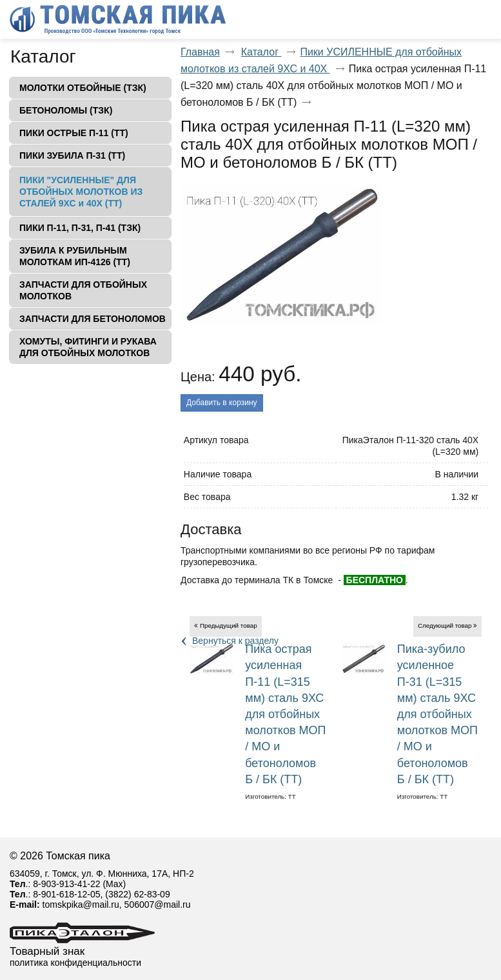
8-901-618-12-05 (66, 894)
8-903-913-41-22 (66, 884)
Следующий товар (445, 625)
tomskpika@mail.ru (81, 905)
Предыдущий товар (229, 625)
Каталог (43, 56)
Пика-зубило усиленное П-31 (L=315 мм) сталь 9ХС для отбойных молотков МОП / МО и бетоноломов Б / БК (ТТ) (437, 714)
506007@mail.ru (158, 905)
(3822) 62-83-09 (137, 894)
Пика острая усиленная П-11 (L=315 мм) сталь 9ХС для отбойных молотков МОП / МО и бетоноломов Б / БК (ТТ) (285, 714)
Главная (200, 52)
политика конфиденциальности (75, 963)
